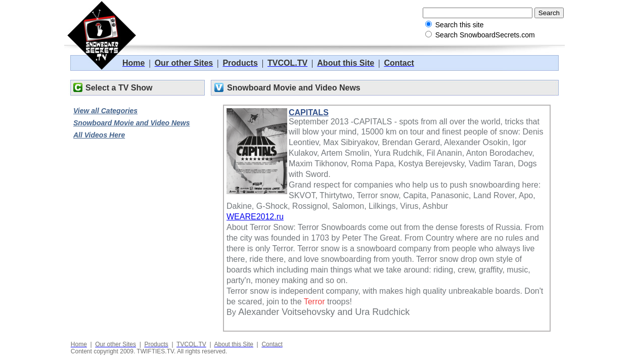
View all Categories (105, 111)
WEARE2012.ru (255, 217)
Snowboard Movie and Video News (132, 123)
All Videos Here (99, 135)
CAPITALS (309, 112)
